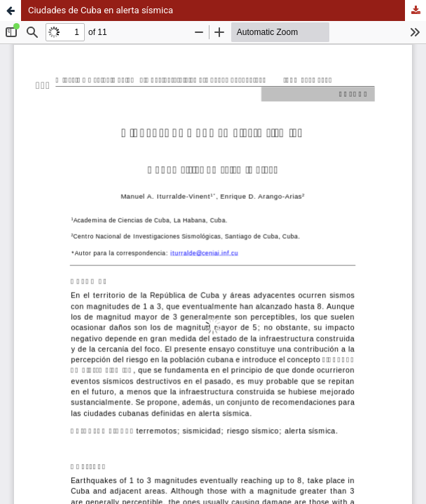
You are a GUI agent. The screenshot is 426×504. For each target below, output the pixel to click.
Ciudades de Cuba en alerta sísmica (101, 10)
